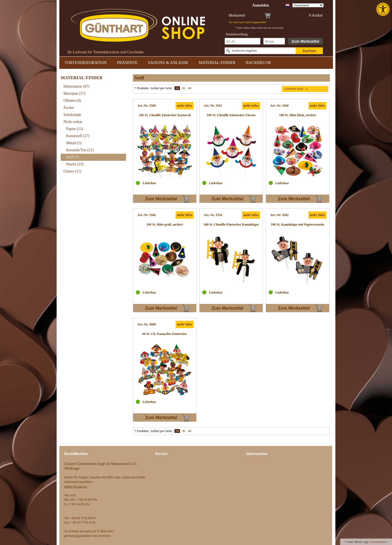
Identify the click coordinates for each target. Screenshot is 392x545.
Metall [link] (74, 143)
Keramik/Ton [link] (80, 150)
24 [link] (177, 88)
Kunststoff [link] (78, 136)
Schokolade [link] (72, 115)
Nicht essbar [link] (73, 122)
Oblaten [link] (72, 101)
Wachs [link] (75, 164)
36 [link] (183, 88)
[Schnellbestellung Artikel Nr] (243, 41)
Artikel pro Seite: (161, 88)
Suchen (309, 51)
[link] (384, 9)
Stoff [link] (73, 157)
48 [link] (190, 88)
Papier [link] (75, 129)
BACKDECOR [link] (258, 63)
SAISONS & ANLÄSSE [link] (168, 63)
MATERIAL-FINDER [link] (217, 63)
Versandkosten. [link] (379, 542)
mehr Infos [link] (185, 106)
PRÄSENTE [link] (127, 63)
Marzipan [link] (74, 93)
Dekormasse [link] (76, 86)
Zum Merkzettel (305, 41)
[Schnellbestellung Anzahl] (274, 41)
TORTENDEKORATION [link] (86, 63)
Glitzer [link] (72, 171)
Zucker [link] (69, 108)
